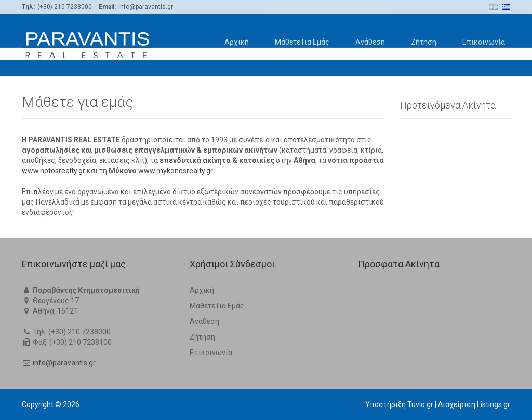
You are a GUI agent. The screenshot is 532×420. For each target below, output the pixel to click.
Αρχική (237, 42)
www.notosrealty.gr (54, 171)
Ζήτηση (424, 42)
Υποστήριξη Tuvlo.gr (399, 404)
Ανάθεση (370, 42)
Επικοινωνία (484, 42)
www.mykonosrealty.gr (176, 171)
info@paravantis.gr (64, 363)
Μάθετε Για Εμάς (302, 42)
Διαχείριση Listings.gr (474, 404)
